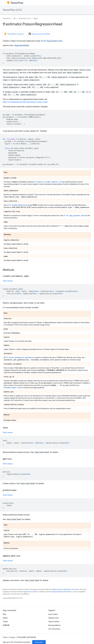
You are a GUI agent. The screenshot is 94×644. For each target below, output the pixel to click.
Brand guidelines (54, 625)
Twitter (5, 622)
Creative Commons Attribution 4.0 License (65, 589)
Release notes (54, 618)
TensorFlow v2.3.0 (12, 10)
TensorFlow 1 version (14, 34)
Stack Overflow (54, 622)
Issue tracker (53, 614)
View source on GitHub (39, 34)
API (15, 18)
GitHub (5, 618)
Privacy (12, 637)
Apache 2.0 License (30, 592)
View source (8, 281)
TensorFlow (7, 18)
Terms (5, 637)
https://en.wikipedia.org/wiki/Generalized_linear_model (25, 102)
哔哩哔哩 (6, 625)
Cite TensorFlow (54, 629)
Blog (4, 614)
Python (36, 18)
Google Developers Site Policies (61, 592)
